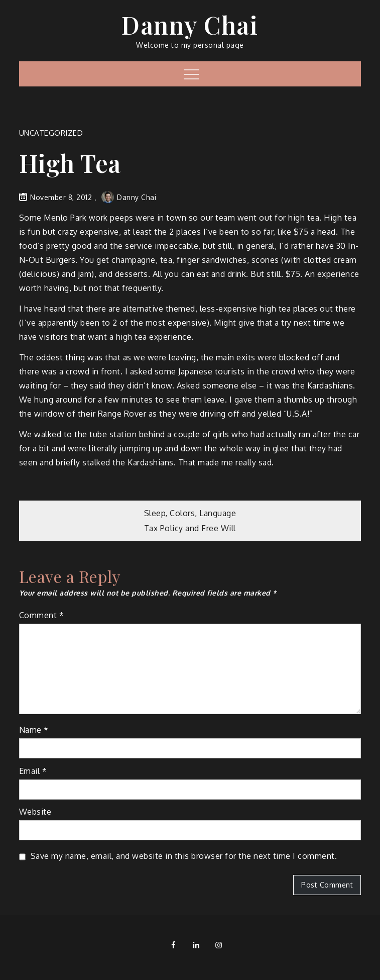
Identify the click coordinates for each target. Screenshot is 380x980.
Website (35, 812)
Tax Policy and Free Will (190, 528)
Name (34, 730)
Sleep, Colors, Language (190, 513)
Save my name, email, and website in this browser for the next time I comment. (184, 856)
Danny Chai (190, 25)
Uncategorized (51, 133)
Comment (42, 615)
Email (33, 771)
